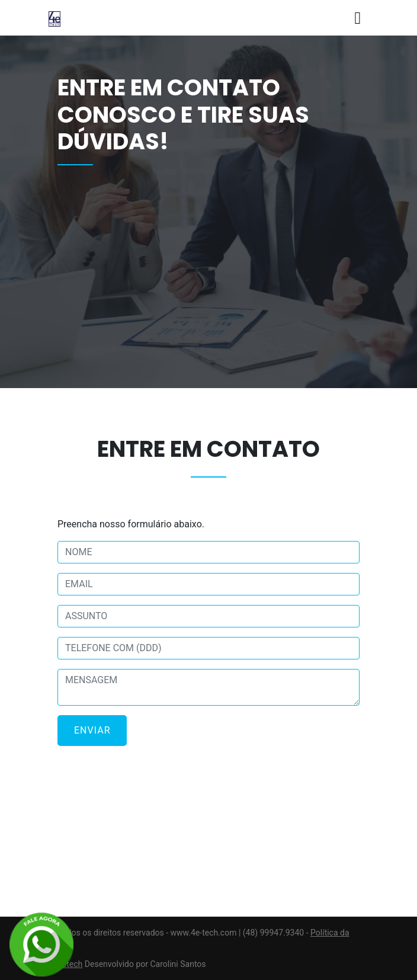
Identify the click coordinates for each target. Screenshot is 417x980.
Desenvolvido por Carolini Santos (145, 964)
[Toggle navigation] (357, 18)
